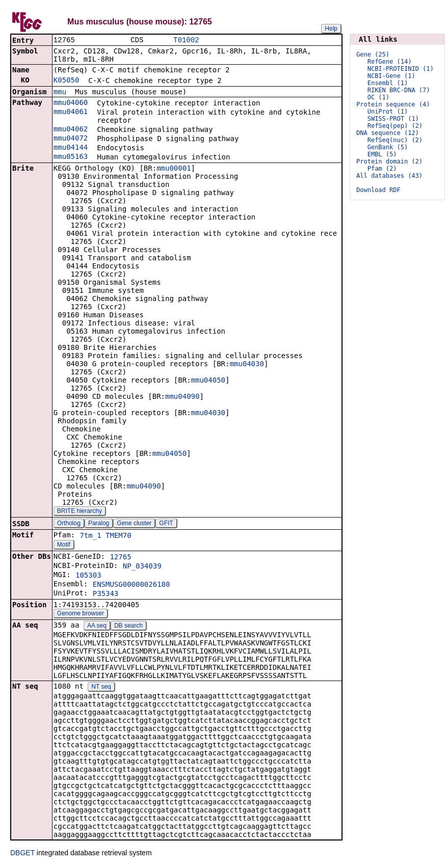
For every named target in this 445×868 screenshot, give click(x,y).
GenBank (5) (388, 147)
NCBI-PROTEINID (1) (401, 69)
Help (331, 29)
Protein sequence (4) (393, 104)
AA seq (97, 627)
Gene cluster (134, 524)
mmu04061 (71, 113)
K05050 (67, 81)
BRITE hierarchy (80, 512)
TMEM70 (119, 536)
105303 (88, 576)
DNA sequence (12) (388, 133)
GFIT (166, 524)
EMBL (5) (382, 154)
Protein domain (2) (389, 161)
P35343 (106, 594)
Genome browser (81, 614)
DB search (128, 627)
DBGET (22, 854)
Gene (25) (373, 55)
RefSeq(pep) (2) (395, 126)
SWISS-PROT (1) (393, 119)
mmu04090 (182, 397)
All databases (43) (389, 176)
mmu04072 (71, 139)
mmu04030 (246, 365)
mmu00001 (174, 169)
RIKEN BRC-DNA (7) (399, 90)
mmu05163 (71, 157)
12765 (120, 558)
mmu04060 (71, 103)
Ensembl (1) (388, 83)
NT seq (101, 688)
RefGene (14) (390, 62)
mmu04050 (208, 381)
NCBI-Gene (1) (391, 76)
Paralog (99, 524)
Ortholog (69, 524)
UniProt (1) (388, 112)
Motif (64, 546)
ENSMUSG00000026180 (132, 585)
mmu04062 (71, 130)
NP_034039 (142, 567)
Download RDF (378, 190)
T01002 (186, 40)
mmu (60, 93)
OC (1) (378, 97)
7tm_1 (90, 536)
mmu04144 (71, 148)
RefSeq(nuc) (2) (395, 140)
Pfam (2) (382, 169)
